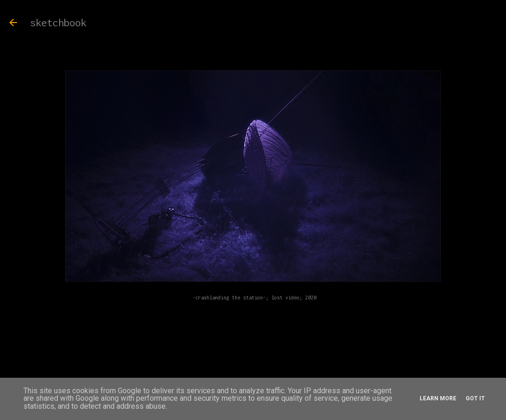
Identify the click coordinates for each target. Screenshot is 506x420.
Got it (475, 398)
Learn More (438, 398)
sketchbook (58, 23)
